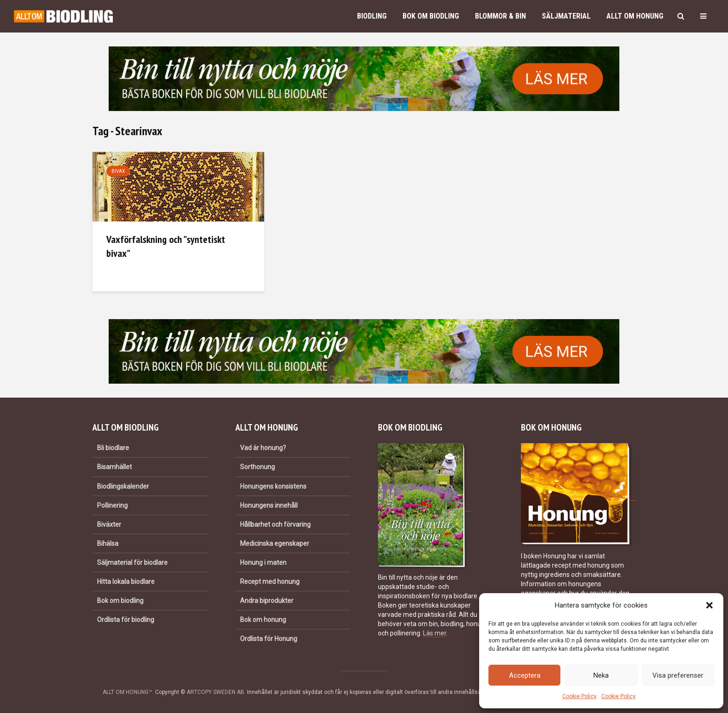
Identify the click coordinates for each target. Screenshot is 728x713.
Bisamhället (114, 467)
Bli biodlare (113, 448)
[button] (709, 605)
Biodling (372, 16)
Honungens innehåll (269, 505)
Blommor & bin (500, 16)
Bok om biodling (431, 16)
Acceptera (525, 675)
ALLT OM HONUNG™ (127, 692)
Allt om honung (635, 16)
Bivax (118, 171)
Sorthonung (257, 467)
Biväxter (109, 524)
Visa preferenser (678, 675)
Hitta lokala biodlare (126, 582)
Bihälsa (108, 543)
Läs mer (435, 633)
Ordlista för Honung (269, 639)
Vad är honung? (263, 448)
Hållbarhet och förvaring (275, 524)
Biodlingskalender (123, 486)
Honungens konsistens (273, 486)
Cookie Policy (579, 696)
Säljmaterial (566, 16)
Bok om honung (263, 620)
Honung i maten (263, 563)
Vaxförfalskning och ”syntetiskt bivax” (166, 246)
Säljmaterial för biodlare (132, 563)
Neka (601, 675)
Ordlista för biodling (126, 620)
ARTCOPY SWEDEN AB (215, 692)
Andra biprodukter (267, 601)
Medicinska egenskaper (275, 543)
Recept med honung (270, 582)
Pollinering (112, 505)
